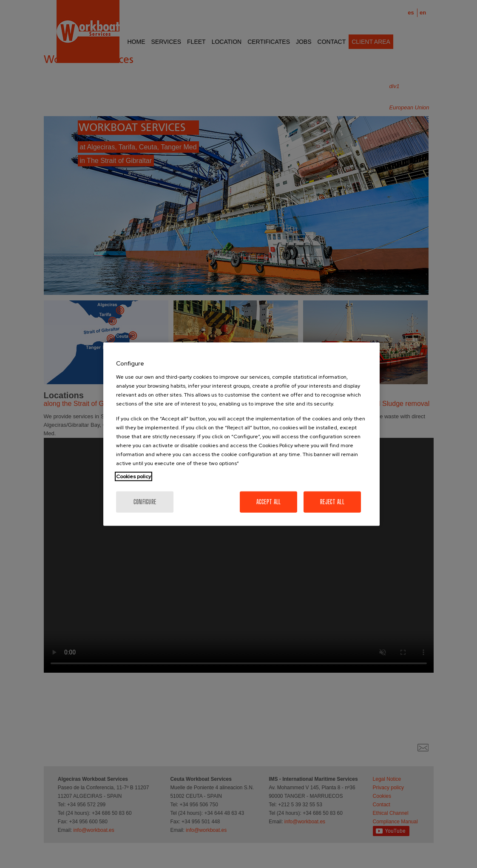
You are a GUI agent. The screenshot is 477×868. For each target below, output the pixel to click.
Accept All (269, 501)
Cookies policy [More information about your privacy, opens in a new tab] (133, 476)
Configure (145, 501)
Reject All (332, 501)
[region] (241, 434)
